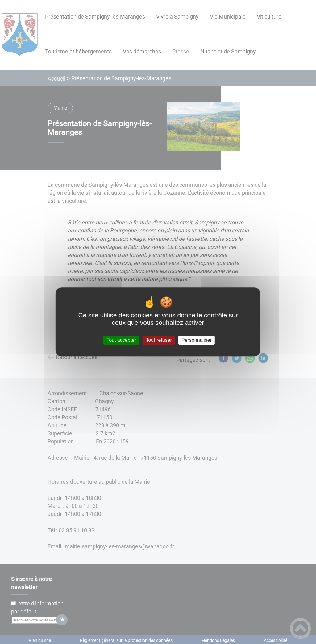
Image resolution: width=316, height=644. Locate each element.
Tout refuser (159, 340)
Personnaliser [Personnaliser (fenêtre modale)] (197, 340)
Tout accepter (121, 340)
